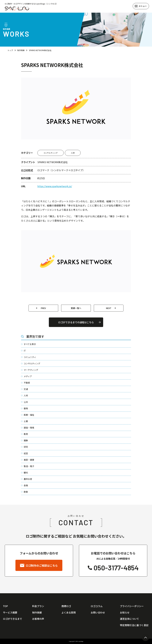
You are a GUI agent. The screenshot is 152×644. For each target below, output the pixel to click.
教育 (26, 434)
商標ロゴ (66, 606)
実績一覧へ (76, 308)
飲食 (26, 492)
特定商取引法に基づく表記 (134, 625)
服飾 (26, 440)
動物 (26, 408)
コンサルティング (51, 153)
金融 (26, 485)
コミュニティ (30, 357)
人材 (73, 153)
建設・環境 (29, 428)
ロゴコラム (97, 606)
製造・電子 (29, 466)
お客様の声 (38, 619)
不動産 (27, 383)
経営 (26, 453)
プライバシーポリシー (132, 606)
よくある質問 (69, 612)
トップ (10, 50)
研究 (26, 447)
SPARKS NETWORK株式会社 (40, 50)
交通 (26, 389)
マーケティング (31, 370)
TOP (5, 606)
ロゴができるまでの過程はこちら (76, 322)
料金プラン (38, 606)
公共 (26, 402)
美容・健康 (29, 460)
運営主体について (129, 619)
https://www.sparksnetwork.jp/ (55, 186)
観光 (26, 473)
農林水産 (28, 479)
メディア (28, 376)
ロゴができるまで (12, 619)
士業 (26, 421)
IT (25, 351)
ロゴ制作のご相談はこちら (39, 565)
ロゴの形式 (27, 170)
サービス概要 (10, 612)
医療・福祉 (29, 415)
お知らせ (125, 612)
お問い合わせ (98, 612)
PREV (43, 308)
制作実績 (21, 50)
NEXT (109, 308)
